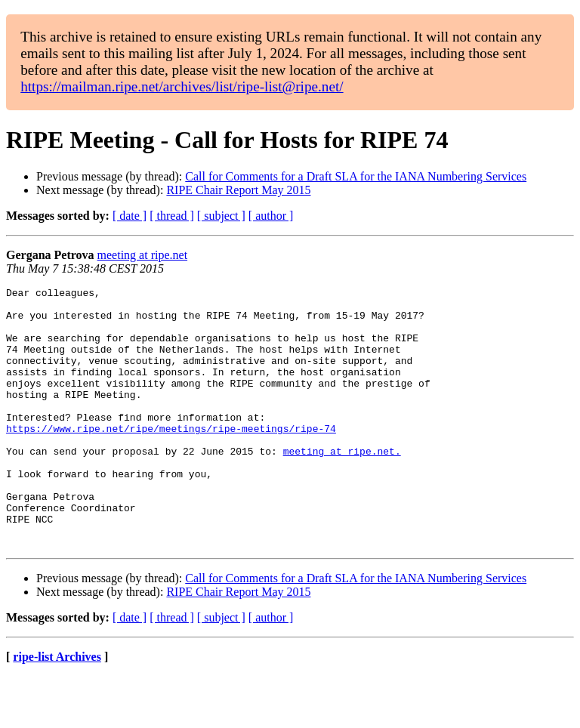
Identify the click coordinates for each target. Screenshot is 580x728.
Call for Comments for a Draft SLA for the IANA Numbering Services (356, 176)
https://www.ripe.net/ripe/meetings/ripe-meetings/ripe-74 (171, 458)
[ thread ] (172, 216)
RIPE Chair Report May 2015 (238, 190)
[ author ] (271, 216)
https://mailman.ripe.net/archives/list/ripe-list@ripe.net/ (182, 86)
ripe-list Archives (57, 709)
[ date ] (130, 216)
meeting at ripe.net (143, 255)
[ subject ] (221, 216)
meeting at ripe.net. (342, 485)
